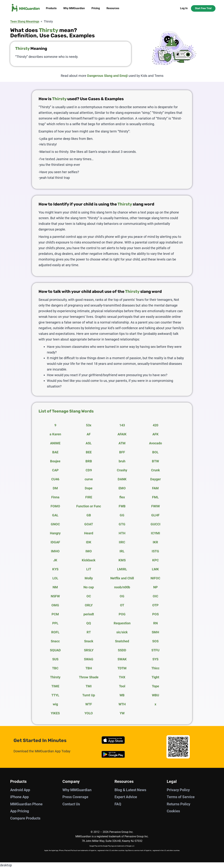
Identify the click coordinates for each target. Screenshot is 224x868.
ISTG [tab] (155, 551)
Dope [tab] (89, 488)
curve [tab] (89, 479)
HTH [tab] (122, 533)
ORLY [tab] (89, 605)
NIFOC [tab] (155, 578)
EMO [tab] (122, 488)
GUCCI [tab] (155, 524)
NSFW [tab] (55, 596)
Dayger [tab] (155, 479)
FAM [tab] (155, 488)
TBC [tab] (55, 668)
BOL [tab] (155, 452)
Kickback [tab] (89, 560)
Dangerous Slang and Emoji (107, 76)
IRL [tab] (122, 551)
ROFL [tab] (55, 632)
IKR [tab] (155, 542)
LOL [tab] (55, 578)
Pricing (96, 8)
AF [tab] (89, 434)
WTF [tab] (89, 704)
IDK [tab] (89, 542)
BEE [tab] (89, 452)
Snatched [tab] (122, 641)
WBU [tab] (155, 695)
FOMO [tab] (55, 506)
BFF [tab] (122, 452)
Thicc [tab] (155, 668)
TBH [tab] (89, 668)
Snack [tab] (89, 641)
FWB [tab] (122, 506)
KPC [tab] (155, 560)
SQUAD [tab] (55, 650)
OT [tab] (122, 605)
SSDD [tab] (122, 650)
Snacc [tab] (55, 641)
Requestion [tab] (122, 623)
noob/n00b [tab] (122, 587)
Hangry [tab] (55, 533)
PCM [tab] (55, 614)
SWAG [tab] (89, 659)
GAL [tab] (55, 515)
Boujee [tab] (55, 461)
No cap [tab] (89, 587)
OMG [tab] (55, 605)
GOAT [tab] (89, 524)
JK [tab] (55, 560)
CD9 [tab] (89, 470)
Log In (184, 8)
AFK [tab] (155, 434)
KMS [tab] (122, 560)
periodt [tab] (89, 614)
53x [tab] (89, 425)
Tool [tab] (122, 686)
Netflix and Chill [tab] (122, 578)
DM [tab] (55, 488)
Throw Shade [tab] (89, 677)
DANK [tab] (122, 479)
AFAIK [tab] (122, 434)
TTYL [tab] (55, 695)
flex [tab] (122, 497)
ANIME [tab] (55, 443)
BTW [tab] (155, 461)
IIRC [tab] (122, 542)
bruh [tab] (122, 461)
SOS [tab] (155, 641)
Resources (113, 8)
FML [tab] (155, 497)
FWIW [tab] (155, 506)
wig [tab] (55, 704)
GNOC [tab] (55, 524)
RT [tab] (89, 632)
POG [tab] (122, 614)
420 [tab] (155, 425)
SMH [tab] (155, 632)
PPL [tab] (55, 623)
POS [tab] (155, 614)
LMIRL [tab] (122, 569)
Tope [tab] (155, 686)
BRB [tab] (89, 461)
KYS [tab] (55, 569)
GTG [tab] (122, 524)
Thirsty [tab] (55, 677)
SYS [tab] (155, 659)
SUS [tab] (55, 659)
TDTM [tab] (122, 668)
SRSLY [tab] (89, 650)
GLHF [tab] (155, 515)
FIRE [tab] (89, 497)
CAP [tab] (55, 470)
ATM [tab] (122, 443)
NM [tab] (55, 587)
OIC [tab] (155, 596)
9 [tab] (55, 425)
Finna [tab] (55, 497)
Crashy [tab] (122, 470)
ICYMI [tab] (155, 533)
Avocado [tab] (155, 443)
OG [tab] (122, 596)
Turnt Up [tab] (89, 695)
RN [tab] (155, 623)
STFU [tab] (155, 650)
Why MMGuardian (74, 8)
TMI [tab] (89, 686)
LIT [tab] (89, 569)
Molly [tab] (89, 578)
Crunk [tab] (155, 470)
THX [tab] (122, 677)
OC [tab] (89, 596)
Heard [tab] (89, 533)
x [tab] (155, 704)
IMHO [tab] (55, 551)
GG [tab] (122, 515)
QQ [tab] (89, 623)
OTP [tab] (155, 605)
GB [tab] (89, 515)
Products (51, 8)
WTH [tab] (122, 704)
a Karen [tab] (55, 434)
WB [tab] (122, 695)
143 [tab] (122, 425)
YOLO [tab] (89, 713)
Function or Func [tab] (89, 506)
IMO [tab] (89, 551)
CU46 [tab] (55, 479)
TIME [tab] (55, 686)
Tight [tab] (155, 677)
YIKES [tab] (55, 713)
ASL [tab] (89, 443)
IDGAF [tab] (55, 542)
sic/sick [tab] (122, 632)
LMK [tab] (155, 569)
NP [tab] (155, 587)
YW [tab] (122, 713)
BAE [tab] (55, 452)
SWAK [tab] (122, 659)
